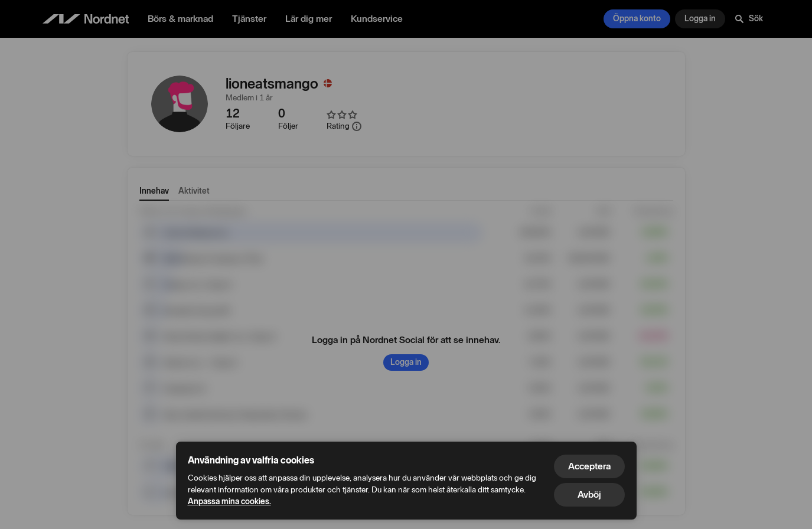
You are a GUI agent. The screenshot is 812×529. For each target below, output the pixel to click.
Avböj (589, 494)
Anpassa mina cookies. (229, 502)
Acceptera (589, 466)
